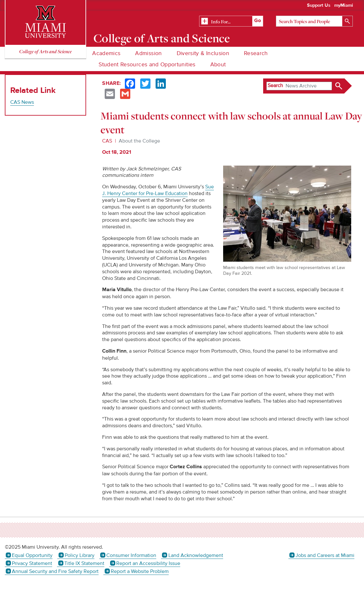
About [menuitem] (218, 65)
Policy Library (80, 555)
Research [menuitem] (256, 53)
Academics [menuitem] (106, 53)
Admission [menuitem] (148, 53)
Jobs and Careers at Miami (325, 555)
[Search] (314, 21)
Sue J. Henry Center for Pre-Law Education (158, 190)
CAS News (22, 102)
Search (275, 86)
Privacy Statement (32, 563)
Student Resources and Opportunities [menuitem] (147, 65)
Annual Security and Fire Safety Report (55, 571)
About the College (139, 141)
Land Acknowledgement (196, 555)
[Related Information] (231, 21)
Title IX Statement (84, 563)
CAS (107, 141)
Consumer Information (131, 555)
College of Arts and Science (162, 38)
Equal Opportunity (32, 555)
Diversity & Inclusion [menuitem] (203, 53)
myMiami (344, 5)
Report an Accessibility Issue (148, 563)
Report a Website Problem (140, 571)
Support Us (319, 5)
